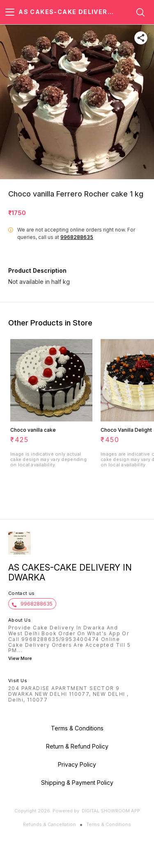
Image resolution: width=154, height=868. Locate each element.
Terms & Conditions (109, 824)
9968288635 (77, 237)
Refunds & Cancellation (49, 824)
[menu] (10, 12)
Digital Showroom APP (111, 811)
